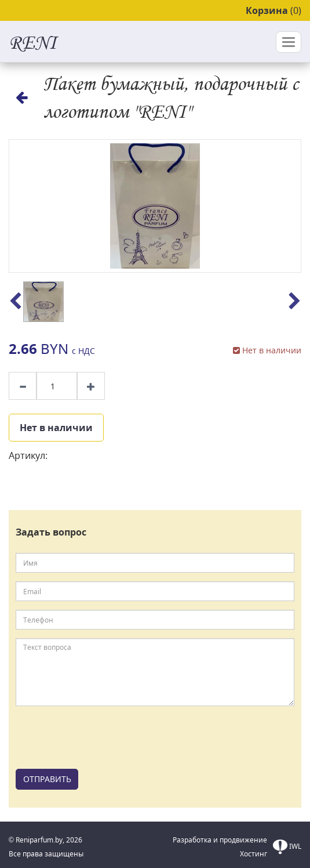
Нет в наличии (56, 428)
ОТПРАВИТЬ (47, 779)
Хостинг (254, 854)
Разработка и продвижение (220, 840)
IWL (287, 847)
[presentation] (104, 737)
